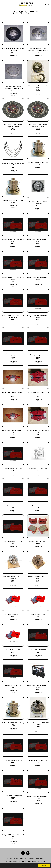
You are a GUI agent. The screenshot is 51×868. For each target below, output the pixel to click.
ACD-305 (13, 133)
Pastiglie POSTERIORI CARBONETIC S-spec (38, 393)
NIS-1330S (13, 172)
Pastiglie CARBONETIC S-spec (13, 505)
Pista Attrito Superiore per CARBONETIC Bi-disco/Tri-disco (13, 88)
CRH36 (13, 692)
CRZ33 (13, 324)
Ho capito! (44, 866)
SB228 (38, 401)
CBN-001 (38, 57)
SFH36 (13, 767)
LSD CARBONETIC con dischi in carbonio (13, 578)
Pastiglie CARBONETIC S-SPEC (38, 650)
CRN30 (13, 843)
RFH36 (13, 803)
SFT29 (13, 475)
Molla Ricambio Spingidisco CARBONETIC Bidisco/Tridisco (38, 49)
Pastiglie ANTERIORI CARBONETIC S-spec (13, 393)
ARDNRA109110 (38, 585)
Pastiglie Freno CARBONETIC (38, 541)
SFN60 (38, 694)
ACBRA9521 (13, 585)
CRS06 (13, 657)
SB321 (13, 401)
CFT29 (38, 475)
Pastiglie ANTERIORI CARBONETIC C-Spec (38, 797)
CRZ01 (13, 548)
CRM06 (38, 548)
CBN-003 (13, 95)
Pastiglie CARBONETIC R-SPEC (13, 796)
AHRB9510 (13, 207)
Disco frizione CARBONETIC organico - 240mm (38, 126)
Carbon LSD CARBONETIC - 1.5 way (13, 723)
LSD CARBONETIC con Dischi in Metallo (38, 578)
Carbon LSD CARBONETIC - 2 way (38, 162)
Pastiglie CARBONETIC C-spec (38, 505)
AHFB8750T (38, 731)
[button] (2, 4)
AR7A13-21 (38, 94)
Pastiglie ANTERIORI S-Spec (13, 469)
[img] (13, 33)
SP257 (38, 324)
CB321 (13, 439)
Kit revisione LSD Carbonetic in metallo (38, 87)
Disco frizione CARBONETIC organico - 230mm (13, 126)
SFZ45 (38, 286)
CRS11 (13, 621)
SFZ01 (13, 512)
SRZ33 (13, 286)
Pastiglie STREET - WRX (38, 614)
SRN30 (13, 248)
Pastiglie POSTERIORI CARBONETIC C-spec (38, 431)
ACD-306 (38, 133)
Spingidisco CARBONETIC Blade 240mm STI (38, 202)
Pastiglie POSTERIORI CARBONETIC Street (13, 279)
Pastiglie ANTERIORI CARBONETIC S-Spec (38, 240)
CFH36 (38, 767)
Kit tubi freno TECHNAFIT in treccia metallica (13, 164)
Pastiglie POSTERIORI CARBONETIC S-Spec (13, 240)
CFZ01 (38, 512)
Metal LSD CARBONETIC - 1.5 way (13, 200)
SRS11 (38, 621)
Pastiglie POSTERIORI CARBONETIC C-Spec (13, 836)
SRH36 (38, 657)
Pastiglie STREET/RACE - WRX (13, 614)
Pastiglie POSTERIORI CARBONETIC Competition (13, 317)
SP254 (13, 363)
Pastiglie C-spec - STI (13, 650)
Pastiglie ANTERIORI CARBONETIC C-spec (13, 431)
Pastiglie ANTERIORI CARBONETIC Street (38, 279)
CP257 (38, 363)
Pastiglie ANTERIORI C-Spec (38, 469)
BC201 (38, 210)
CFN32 (38, 805)
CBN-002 (13, 57)
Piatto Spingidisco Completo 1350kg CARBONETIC (13, 49)
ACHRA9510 (38, 169)
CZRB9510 (13, 730)
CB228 (38, 439)
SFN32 (38, 248)
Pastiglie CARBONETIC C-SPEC (13, 685)
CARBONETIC (13, 56)
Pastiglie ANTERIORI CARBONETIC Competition (38, 355)
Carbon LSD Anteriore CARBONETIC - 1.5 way (38, 724)
